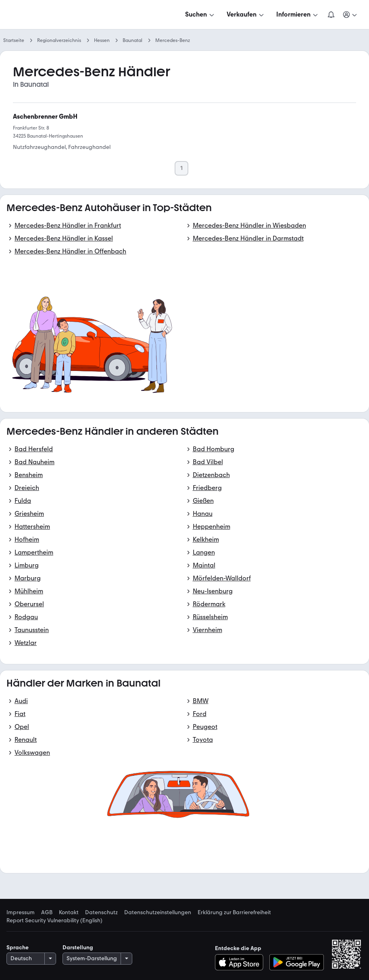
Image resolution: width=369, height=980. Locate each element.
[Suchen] (200, 15)
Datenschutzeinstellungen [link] (158, 913)
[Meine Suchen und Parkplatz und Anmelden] (350, 15)
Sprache (18, 948)
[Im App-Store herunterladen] (241, 962)
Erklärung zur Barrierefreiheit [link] (234, 913)
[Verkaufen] (246, 15)
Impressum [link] (21, 913)
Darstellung (78, 948)
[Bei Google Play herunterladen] (297, 962)
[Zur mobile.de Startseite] (68, 15)
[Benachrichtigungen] (331, 15)
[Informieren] (298, 15)
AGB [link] (47, 913)
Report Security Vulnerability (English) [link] (54, 921)
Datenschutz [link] (101, 913)
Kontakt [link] (69, 913)
